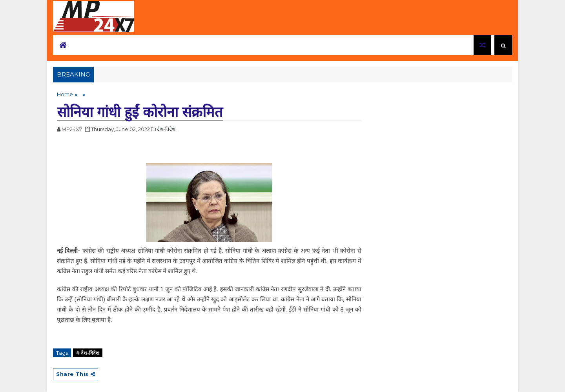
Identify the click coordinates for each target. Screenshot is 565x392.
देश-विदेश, (167, 129)
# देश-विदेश (88, 353)
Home (65, 94)
